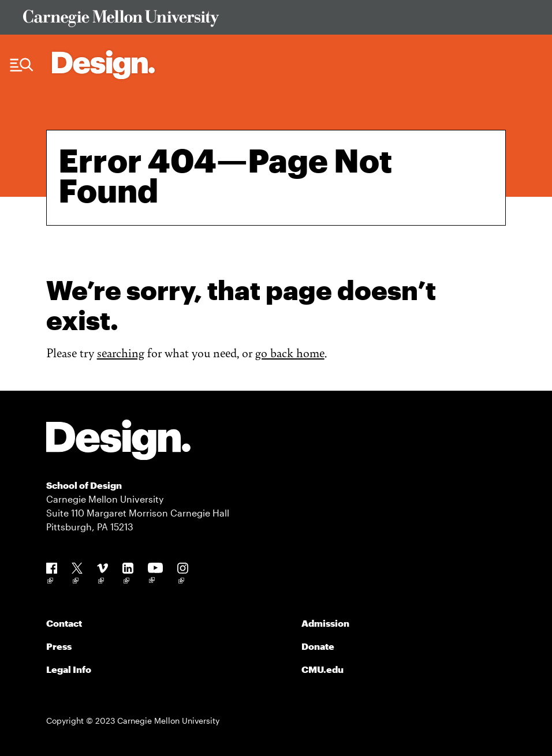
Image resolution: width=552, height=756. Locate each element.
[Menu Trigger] (22, 65)
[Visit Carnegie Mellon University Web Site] (276, 20)
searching (121, 352)
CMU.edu (322, 669)
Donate (318, 646)
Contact (64, 623)
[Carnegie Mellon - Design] (118, 442)
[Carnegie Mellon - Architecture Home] (103, 65)
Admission (325, 623)
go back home (290, 352)
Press (59, 646)
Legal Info (69, 669)
